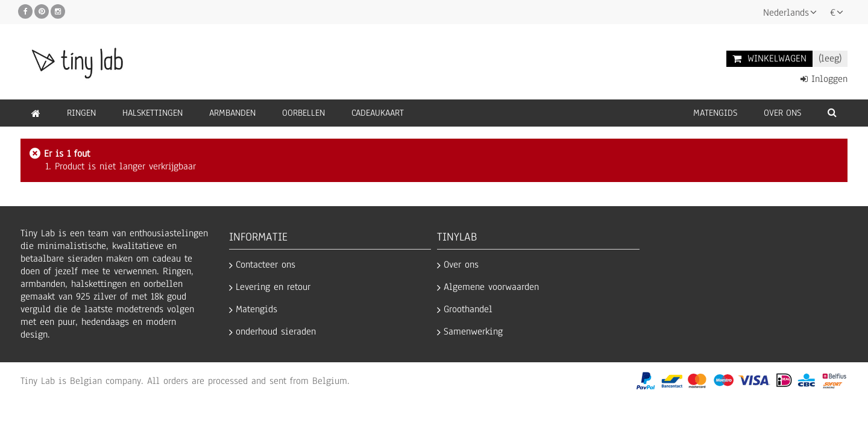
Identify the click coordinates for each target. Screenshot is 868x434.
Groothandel (468, 310)
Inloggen (824, 79)
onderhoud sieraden (276, 332)
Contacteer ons (266, 265)
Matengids (256, 310)
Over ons (461, 265)
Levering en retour (273, 287)
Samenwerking (473, 332)
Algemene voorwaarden (491, 287)
